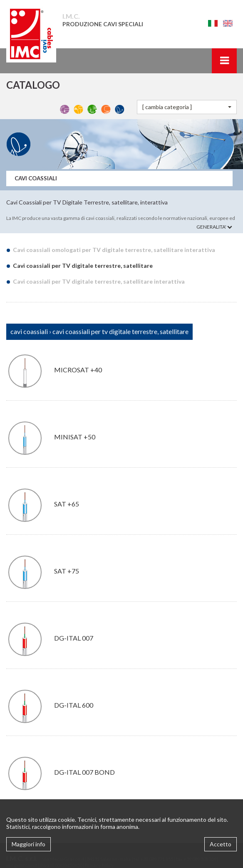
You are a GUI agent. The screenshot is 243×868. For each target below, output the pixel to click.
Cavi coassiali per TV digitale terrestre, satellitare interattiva (99, 281)
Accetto (221, 844)
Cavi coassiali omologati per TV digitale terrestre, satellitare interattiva (114, 250)
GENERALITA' (214, 227)
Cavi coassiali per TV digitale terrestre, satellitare (83, 266)
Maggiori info (29, 844)
